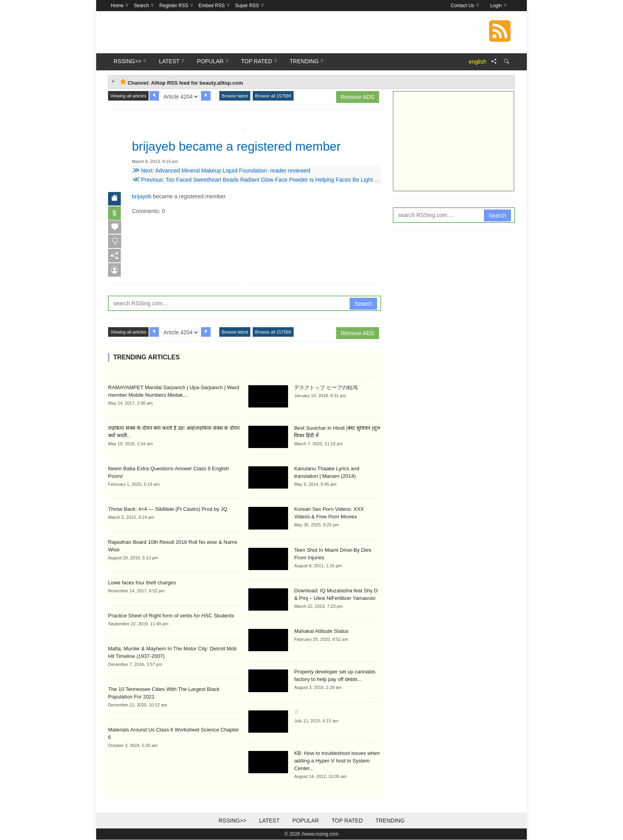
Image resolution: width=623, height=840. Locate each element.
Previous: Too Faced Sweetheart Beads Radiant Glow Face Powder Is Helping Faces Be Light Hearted (263, 179)
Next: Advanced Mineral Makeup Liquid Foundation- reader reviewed (221, 170)
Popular (306, 821)
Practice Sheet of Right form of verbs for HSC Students (171, 616)
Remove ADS (358, 97)
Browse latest (235, 96)
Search (363, 304)
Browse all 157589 (273, 96)
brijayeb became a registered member (239, 146)
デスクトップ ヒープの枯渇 (326, 387)
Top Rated (347, 821)
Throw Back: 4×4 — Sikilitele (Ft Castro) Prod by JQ (168, 509)
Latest (269, 821)
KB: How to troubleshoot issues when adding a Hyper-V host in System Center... (337, 761)
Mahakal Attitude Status (321, 631)
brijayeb (142, 196)
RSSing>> (232, 821)
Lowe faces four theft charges (142, 583)
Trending (390, 821)
